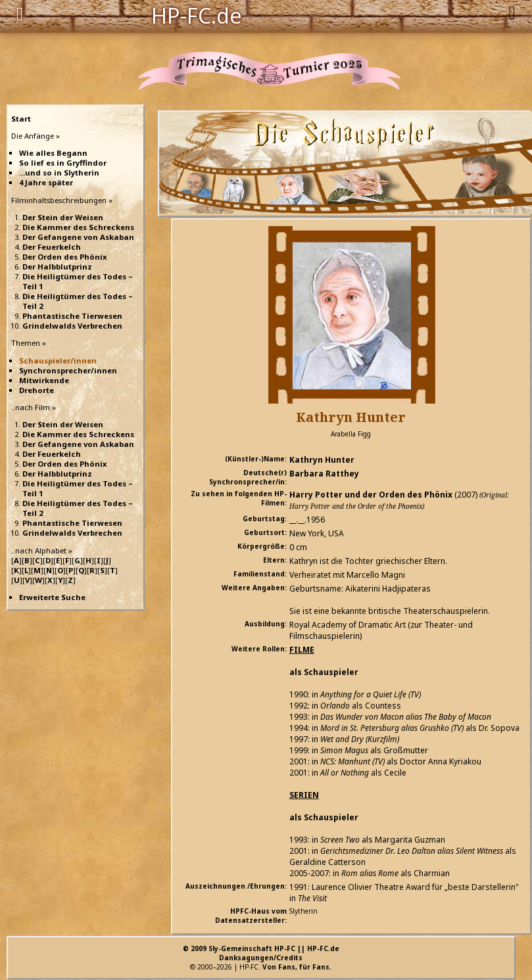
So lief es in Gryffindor (63, 163)
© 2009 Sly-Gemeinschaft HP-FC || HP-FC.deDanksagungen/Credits (261, 953)
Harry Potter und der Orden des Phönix (371, 495)
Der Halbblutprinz (57, 267)
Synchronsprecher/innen (68, 370)
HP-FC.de (197, 14)
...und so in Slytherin (59, 173)
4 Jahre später (46, 182)
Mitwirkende (44, 380)
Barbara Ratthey (324, 474)
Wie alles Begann (53, 153)
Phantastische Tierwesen (72, 316)
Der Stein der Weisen (63, 217)
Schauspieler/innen (58, 361)
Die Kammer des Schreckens (78, 227)
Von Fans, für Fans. (297, 967)
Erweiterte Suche (52, 597)
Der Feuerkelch (52, 247)
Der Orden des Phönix (65, 257)
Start (21, 119)
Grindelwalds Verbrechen (72, 326)
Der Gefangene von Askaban (78, 237)
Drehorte (36, 390)
